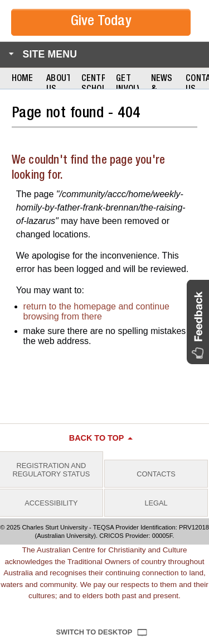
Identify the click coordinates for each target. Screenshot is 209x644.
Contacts (156, 474)
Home (23, 79)
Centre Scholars (93, 85)
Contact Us (197, 85)
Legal (156, 503)
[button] (198, 322)
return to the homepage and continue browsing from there (96, 311)
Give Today (101, 22)
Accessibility (51, 503)
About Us (58, 85)
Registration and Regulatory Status (52, 470)
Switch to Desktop (94, 632)
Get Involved (128, 85)
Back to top (97, 438)
